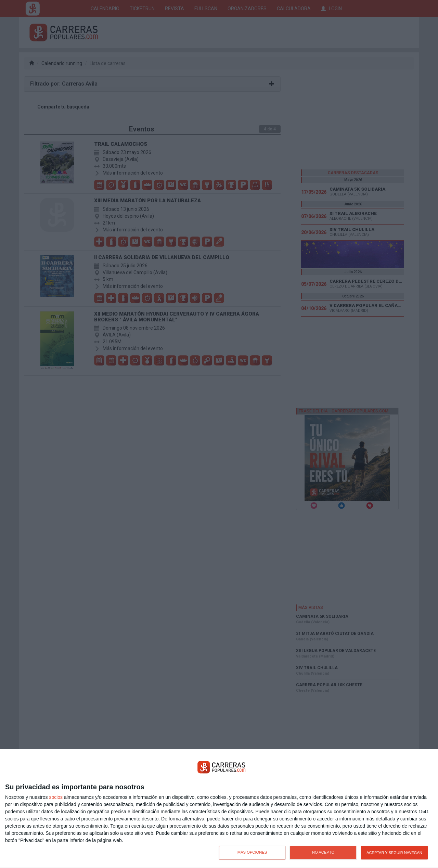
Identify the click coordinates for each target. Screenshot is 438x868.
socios (56, 797)
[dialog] (219, 809)
